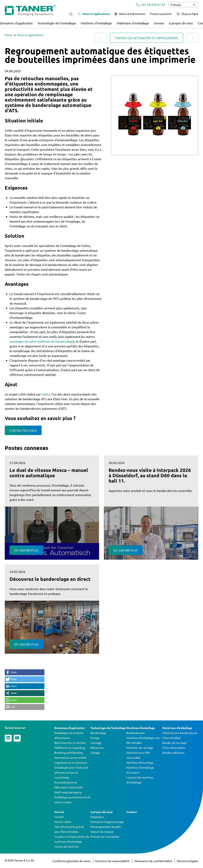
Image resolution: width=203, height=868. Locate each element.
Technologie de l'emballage (57, 23)
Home (9, 35)
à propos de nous (181, 23)
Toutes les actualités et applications (147, 38)
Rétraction (97, 748)
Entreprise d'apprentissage (107, 822)
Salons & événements (130, 14)
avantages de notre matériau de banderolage (41, 341)
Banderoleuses (135, 733)
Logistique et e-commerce (71, 762)
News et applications (94, 14)
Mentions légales (188, 861)
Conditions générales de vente (72, 861)
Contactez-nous (23, 430)
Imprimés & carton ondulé (70, 757)
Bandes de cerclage (174, 743)
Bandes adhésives (173, 753)
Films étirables (172, 738)
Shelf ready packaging (68, 792)
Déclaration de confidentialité (153, 861)
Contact (132, 812)
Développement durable (106, 827)
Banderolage (98, 733)
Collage (95, 753)
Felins (46, 394)
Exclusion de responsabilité (113, 861)
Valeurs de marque (102, 832)
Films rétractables (174, 748)
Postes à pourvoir (161, 14)
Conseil (59, 817)
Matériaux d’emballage (133, 23)
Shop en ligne (187, 14)
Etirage (95, 738)
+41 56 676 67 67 (151, 5)
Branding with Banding (69, 753)
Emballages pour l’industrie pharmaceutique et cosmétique (71, 772)
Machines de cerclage (140, 748)
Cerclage (96, 743)
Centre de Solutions (67, 846)
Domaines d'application (16, 23)
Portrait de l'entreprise (105, 837)
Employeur (97, 817)
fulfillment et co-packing (70, 748)
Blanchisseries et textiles (70, 743)
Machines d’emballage (96, 23)
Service (159, 23)
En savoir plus (26, 550)
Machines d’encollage (140, 762)
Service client (63, 822)
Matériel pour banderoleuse (180, 733)
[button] (25, 672)
